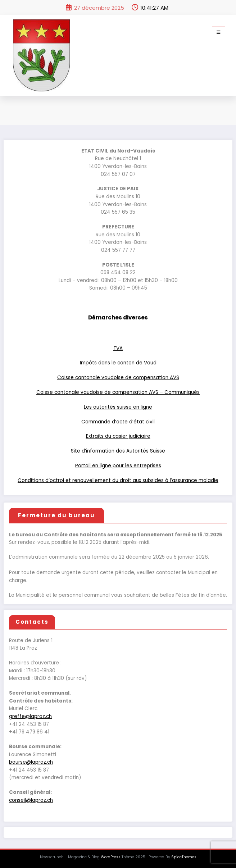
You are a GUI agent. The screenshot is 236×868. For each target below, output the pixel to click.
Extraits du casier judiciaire (118, 436)
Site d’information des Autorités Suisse (118, 451)
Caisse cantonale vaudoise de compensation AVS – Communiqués (118, 392)
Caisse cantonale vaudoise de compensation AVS (118, 378)
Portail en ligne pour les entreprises (118, 466)
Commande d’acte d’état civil (118, 422)
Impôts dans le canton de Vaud (118, 363)
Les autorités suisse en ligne (118, 407)
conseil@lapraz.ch (31, 800)
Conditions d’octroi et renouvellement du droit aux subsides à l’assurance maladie (118, 480)
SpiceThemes (184, 857)
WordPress (111, 857)
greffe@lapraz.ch (30, 716)
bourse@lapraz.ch (31, 762)
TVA (118, 348)
